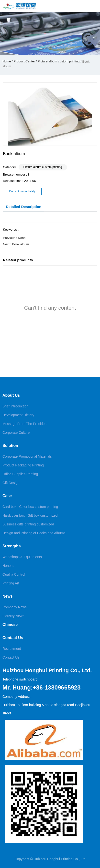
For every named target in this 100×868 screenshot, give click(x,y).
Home (7, 61)
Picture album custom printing (59, 61)
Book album (21, 244)
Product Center (24, 61)
